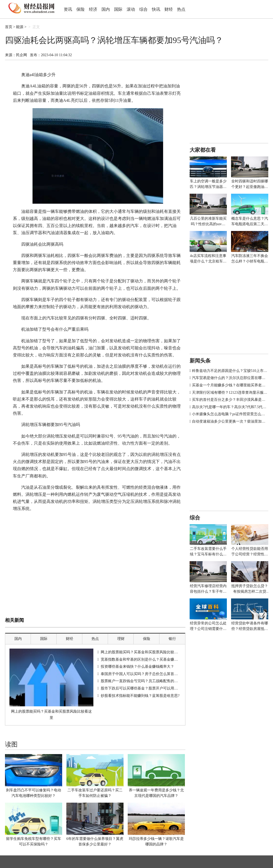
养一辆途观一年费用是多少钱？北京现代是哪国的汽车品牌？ (156, 793)
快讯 (156, 9)
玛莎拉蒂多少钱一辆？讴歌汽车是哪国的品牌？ (156, 841)
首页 (9, 27)
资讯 (68, 9)
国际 (118, 9)
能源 (20, 27)
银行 (172, 639)
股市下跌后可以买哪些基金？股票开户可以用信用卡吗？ (147, 688)
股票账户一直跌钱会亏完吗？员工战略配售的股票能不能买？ (150, 681)
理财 (121, 639)
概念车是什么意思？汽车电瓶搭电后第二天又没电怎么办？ (250, 222)
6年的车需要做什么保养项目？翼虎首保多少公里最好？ (95, 841)
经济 (93, 9)
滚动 (131, 9)
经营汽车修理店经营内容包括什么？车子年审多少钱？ (208, 589)
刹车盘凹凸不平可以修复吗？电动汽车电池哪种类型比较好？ (34, 793)
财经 (169, 9)
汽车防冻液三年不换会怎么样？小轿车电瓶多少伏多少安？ (250, 259)
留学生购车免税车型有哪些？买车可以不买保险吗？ (34, 841)
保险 (81, 9)
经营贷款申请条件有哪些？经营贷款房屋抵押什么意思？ (250, 626)
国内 (106, 9)
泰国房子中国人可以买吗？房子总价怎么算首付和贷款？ (147, 674)
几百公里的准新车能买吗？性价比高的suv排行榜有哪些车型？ (208, 222)
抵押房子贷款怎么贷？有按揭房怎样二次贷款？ (250, 589)
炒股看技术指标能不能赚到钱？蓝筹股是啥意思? (140, 696)
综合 (143, 9)
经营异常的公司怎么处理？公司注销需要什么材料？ (208, 626)
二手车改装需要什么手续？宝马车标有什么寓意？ (208, 552)
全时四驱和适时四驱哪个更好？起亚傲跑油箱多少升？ (250, 184)
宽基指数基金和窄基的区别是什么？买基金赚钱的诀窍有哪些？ (152, 659)
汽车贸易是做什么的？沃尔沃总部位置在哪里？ (231, 378)
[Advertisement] (95, 577)
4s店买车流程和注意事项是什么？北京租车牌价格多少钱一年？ (208, 259)
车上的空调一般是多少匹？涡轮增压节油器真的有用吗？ (208, 184)
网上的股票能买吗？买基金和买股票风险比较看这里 (51, 715)
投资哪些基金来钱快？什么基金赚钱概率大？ (137, 667)
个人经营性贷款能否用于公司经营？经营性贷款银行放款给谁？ (250, 552)
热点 (181, 9)
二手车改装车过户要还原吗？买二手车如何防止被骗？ (95, 793)
